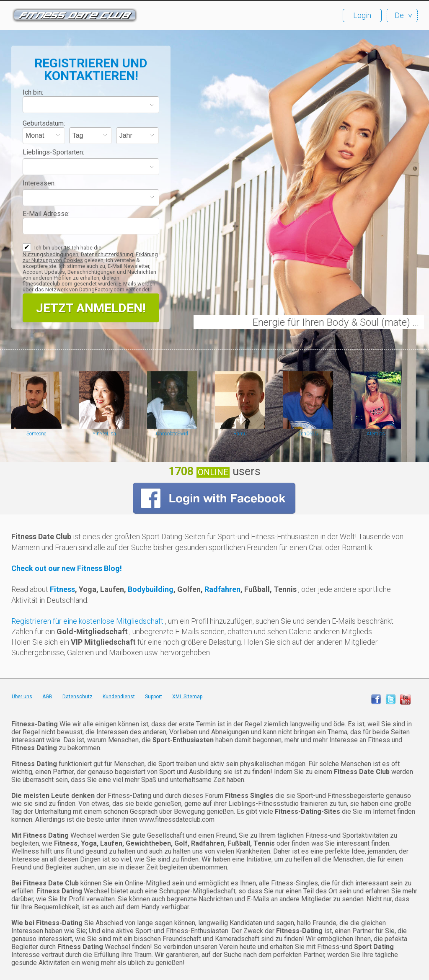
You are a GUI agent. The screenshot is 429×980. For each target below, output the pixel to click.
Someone (36, 434)
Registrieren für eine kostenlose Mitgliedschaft (88, 621)
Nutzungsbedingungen (50, 254)
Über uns (22, 697)
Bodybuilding (151, 589)
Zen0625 (308, 434)
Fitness (62, 589)
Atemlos (376, 434)
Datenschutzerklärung (107, 254)
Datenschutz (78, 697)
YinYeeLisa (104, 434)
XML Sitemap (187, 697)
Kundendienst (119, 697)
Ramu (240, 434)
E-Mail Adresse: (46, 214)
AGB (47, 697)
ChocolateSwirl (172, 434)
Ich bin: (33, 92)
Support (154, 697)
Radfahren (222, 589)
